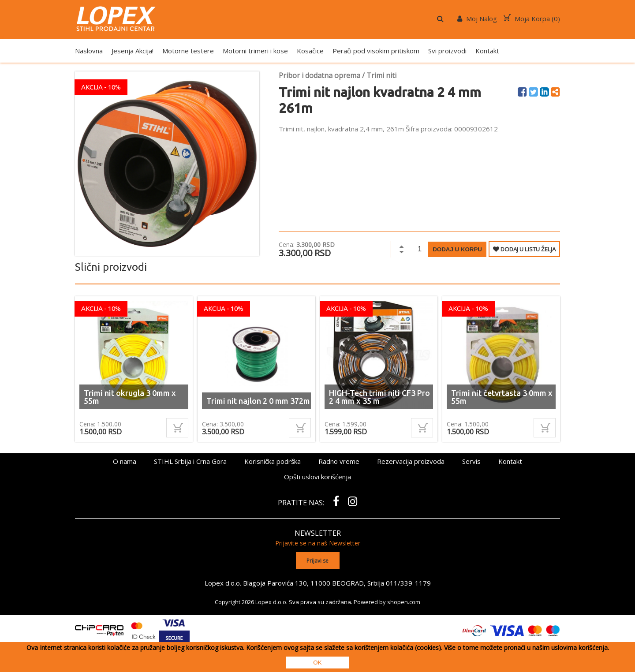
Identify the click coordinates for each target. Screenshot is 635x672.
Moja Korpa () (532, 19)
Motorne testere (188, 51)
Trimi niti (381, 75)
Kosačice (310, 51)
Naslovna (89, 51)
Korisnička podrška (273, 461)
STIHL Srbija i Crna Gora (190, 461)
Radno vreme (339, 461)
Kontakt (487, 51)
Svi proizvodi (447, 51)
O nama (125, 461)
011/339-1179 (408, 583)
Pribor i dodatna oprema (319, 75)
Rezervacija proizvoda (411, 461)
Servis (471, 461)
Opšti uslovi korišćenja (317, 477)
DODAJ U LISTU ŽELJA (524, 249)
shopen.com (404, 602)
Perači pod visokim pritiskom (376, 51)
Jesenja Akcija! (133, 51)
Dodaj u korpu (457, 249)
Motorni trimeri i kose (255, 51)
